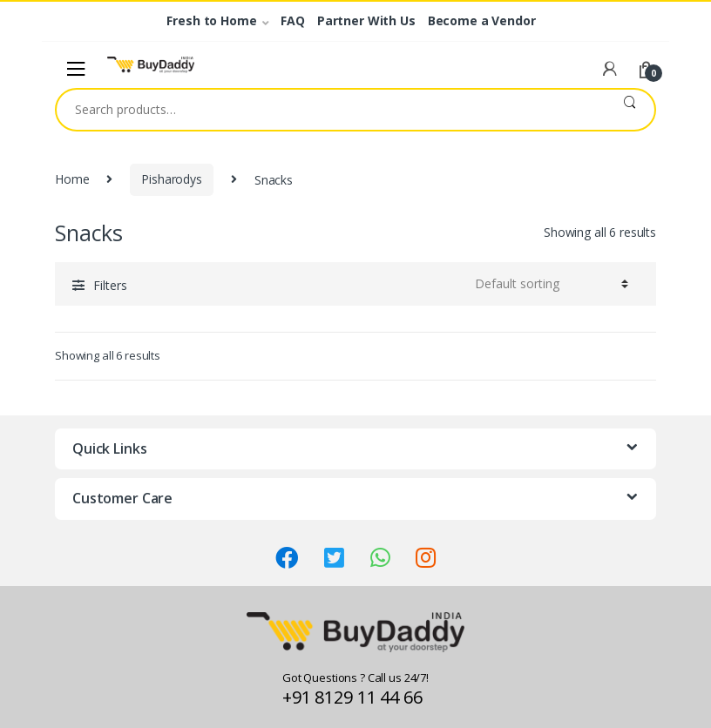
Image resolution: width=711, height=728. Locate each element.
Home (72, 179)
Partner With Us (366, 20)
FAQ (293, 20)
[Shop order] (549, 284)
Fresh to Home (211, 20)
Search (630, 110)
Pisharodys (172, 179)
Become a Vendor (482, 20)
